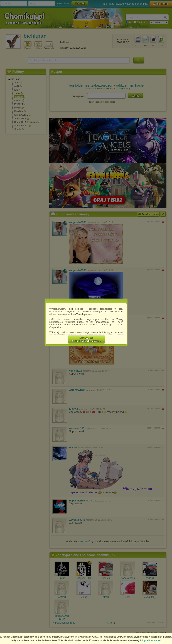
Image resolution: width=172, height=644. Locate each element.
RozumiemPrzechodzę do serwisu (87, 340)
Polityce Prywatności (150, 640)
